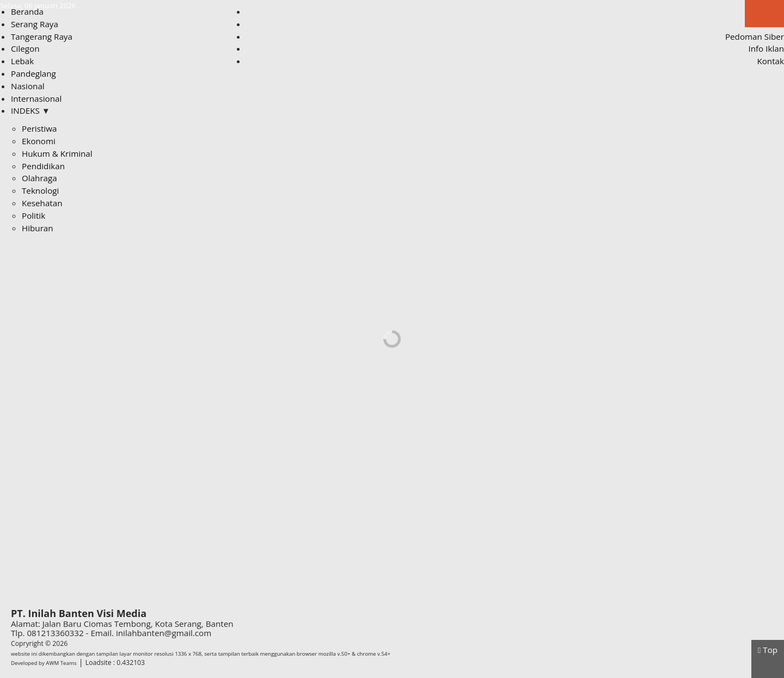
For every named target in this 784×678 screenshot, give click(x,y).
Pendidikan (43, 166)
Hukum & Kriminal (57, 153)
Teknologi (40, 190)
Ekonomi (39, 141)
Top (768, 650)
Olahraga (39, 178)
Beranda (27, 11)
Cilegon (25, 48)
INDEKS (30, 110)
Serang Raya (35, 24)
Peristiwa (39, 128)
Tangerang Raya (42, 36)
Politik (33, 215)
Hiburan (38, 228)
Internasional (36, 98)
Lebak (22, 61)
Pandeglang (33, 73)
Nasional (28, 86)
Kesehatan (42, 203)
